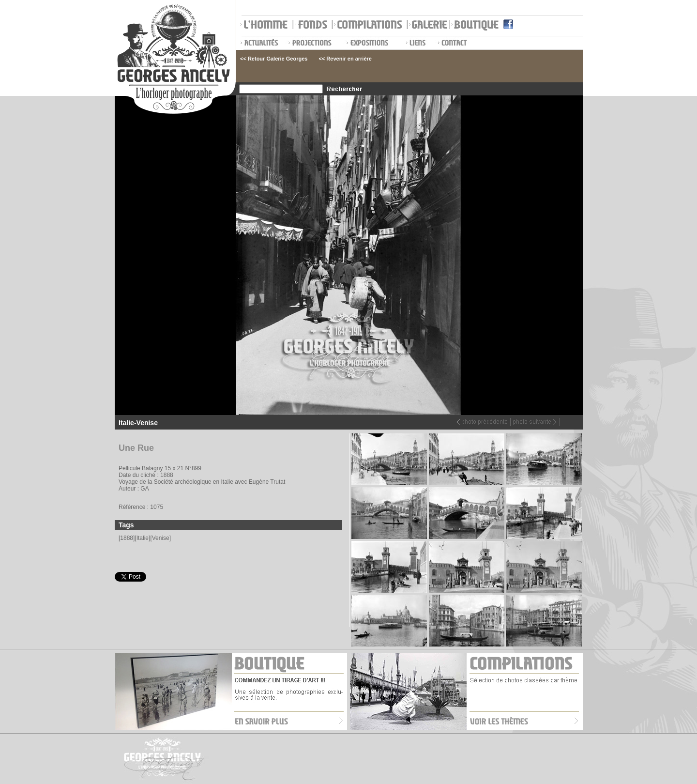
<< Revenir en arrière (345, 59)
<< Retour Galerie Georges (274, 59)
